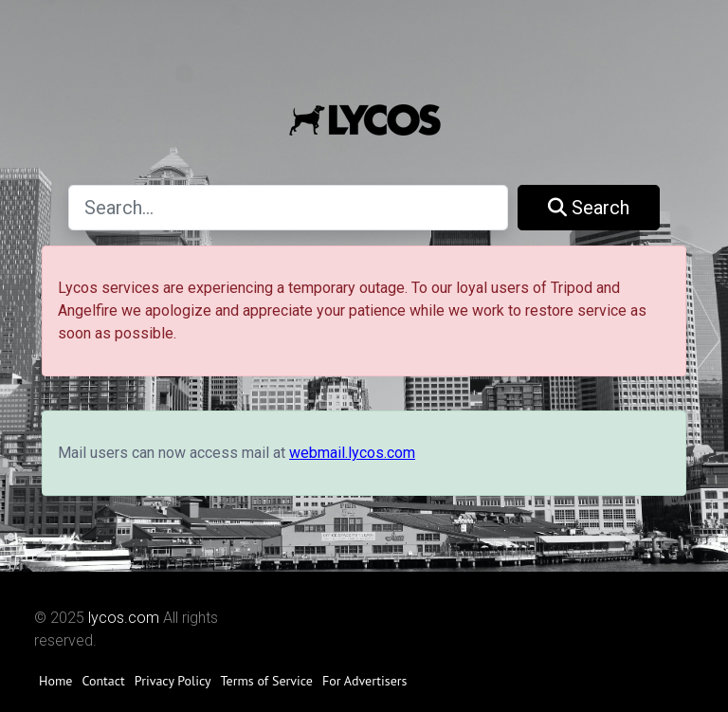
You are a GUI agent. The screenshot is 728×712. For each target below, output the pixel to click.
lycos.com (124, 618)
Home (55, 681)
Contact (103, 681)
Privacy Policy (173, 681)
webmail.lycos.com (352, 453)
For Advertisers (365, 681)
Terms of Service (267, 681)
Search (589, 208)
